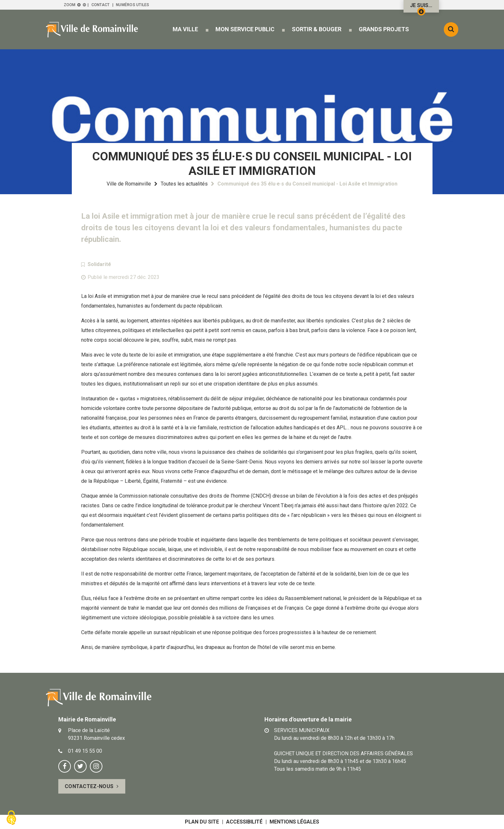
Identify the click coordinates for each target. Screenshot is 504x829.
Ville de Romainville (129, 184)
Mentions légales (294, 822)
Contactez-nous (89, 786)
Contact (101, 5)
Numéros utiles (133, 5)
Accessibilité (244, 822)
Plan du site (202, 822)
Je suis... (421, 7)
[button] (185, 29)
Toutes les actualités (184, 184)
